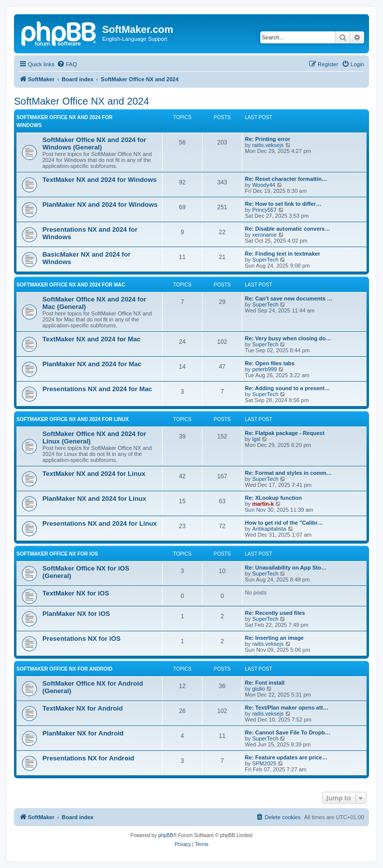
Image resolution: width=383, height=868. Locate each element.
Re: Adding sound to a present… (287, 388)
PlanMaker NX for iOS (76, 614)
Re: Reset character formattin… (286, 179)
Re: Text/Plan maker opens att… (287, 708)
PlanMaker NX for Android (83, 733)
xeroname (265, 235)
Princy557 (265, 210)
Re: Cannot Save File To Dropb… (288, 732)
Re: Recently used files (275, 613)
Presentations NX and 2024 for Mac (97, 389)
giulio (259, 689)
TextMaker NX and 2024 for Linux (94, 474)
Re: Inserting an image (274, 638)
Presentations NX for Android (88, 758)
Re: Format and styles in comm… (288, 473)
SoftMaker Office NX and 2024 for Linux (73, 419)
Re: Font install (265, 683)
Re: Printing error (268, 139)
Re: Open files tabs (270, 363)
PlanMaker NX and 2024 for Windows (100, 205)
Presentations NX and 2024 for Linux (99, 523)
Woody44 (264, 185)
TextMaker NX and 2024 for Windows (99, 180)
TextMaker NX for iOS (76, 593)
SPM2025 (264, 763)
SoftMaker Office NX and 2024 (82, 101)
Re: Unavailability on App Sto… (286, 568)
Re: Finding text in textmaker (283, 254)
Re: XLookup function (273, 498)
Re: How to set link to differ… (283, 204)
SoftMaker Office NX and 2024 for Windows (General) (94, 144)
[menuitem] (67, 64)
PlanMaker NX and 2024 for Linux (94, 499)
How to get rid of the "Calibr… (284, 523)
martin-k (263, 504)
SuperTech (266, 260)
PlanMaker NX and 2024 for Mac (92, 364)
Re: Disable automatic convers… (287, 229)
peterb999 (265, 369)
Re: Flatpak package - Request (285, 433)
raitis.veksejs (268, 145)
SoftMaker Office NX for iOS (57, 554)
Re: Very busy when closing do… (288, 338)
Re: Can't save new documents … (289, 298)
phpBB (166, 835)
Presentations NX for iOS (82, 639)
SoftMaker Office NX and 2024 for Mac (71, 285)
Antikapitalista (269, 529)
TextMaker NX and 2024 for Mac (92, 339)
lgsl (257, 439)
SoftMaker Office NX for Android (64, 669)
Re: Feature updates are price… (286, 757)
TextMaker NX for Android (83, 708)
